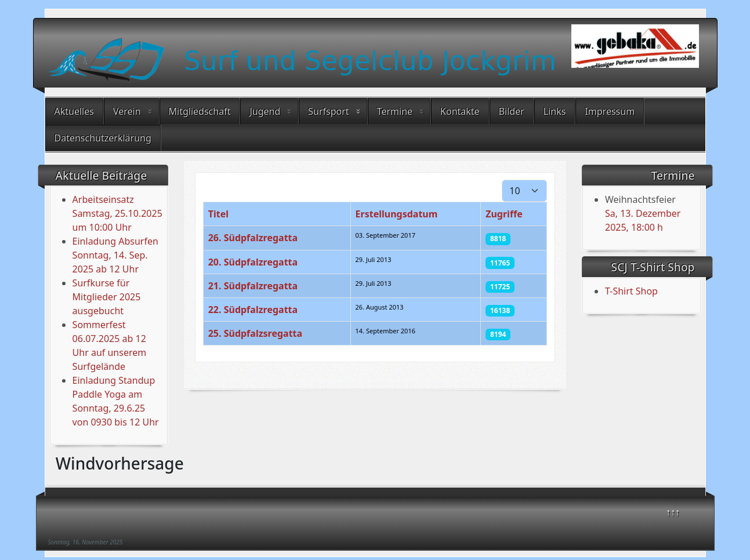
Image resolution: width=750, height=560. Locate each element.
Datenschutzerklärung (103, 138)
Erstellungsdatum (397, 214)
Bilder (512, 111)
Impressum (610, 111)
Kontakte (460, 111)
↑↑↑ (673, 512)
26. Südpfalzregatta (253, 238)
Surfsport (328, 111)
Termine (395, 111)
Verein (127, 111)
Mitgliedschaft (200, 111)
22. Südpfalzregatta (253, 310)
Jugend (265, 111)
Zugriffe (504, 214)
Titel (218, 214)
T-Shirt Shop (631, 291)
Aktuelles (74, 111)
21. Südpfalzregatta (253, 286)
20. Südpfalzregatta (253, 262)
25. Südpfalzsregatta (255, 333)
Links (555, 111)
